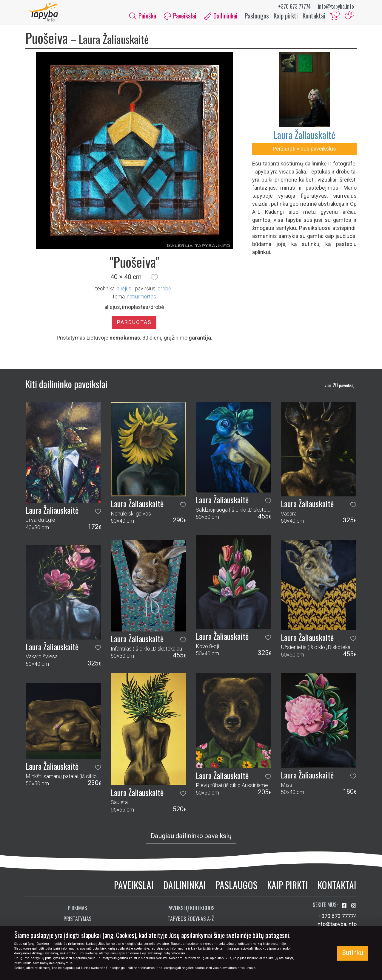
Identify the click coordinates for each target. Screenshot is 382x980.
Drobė (164, 292)
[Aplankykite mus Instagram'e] (354, 909)
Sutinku (352, 953)
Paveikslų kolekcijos (191, 911)
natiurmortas (141, 300)
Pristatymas (78, 922)
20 (339, 388)
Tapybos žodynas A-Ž (191, 922)
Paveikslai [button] (180, 17)
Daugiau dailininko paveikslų (191, 839)
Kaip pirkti (286, 17)
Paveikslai (134, 888)
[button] (154, 281)
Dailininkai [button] (221, 17)
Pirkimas (77, 911)
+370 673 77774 (294, 6)
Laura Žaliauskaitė (304, 138)
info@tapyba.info (336, 6)
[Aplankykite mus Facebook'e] (345, 909)
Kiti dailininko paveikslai (66, 387)
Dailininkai (185, 888)
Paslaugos (257, 17)
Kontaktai (314, 17)
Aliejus (124, 292)
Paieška (143, 17)
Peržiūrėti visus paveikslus (304, 152)
